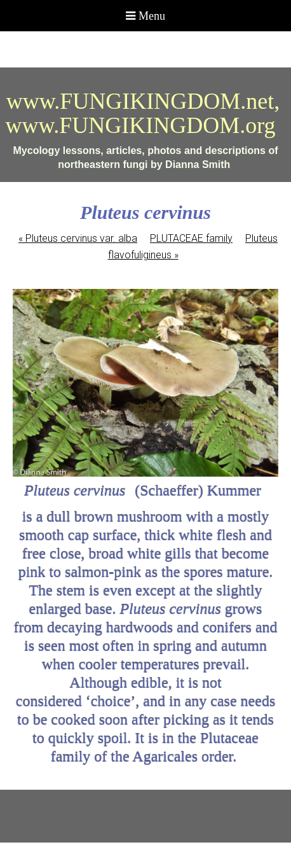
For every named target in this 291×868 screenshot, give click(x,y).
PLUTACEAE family (191, 238)
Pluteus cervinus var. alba (78, 238)
